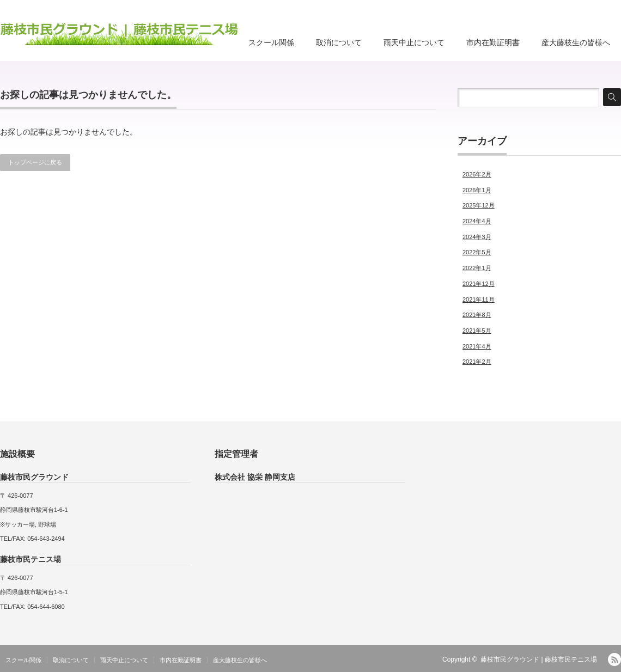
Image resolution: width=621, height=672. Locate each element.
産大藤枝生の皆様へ (576, 42)
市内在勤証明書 (493, 42)
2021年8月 (477, 315)
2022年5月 (477, 252)
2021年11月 (479, 300)
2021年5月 (477, 331)
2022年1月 (477, 268)
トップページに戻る (35, 162)
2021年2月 (477, 362)
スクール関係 (271, 42)
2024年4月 (477, 221)
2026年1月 (477, 190)
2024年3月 (477, 237)
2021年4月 (477, 346)
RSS (614, 659)
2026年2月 (477, 174)
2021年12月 (479, 284)
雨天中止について (414, 42)
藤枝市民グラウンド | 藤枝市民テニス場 (539, 659)
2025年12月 (479, 205)
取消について (339, 42)
